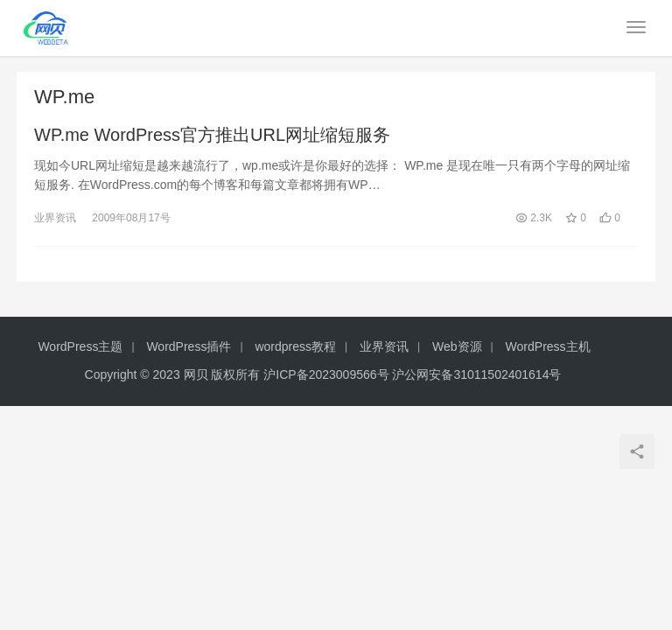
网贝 (196, 374)
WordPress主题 (80, 346)
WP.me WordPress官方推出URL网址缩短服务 (212, 135)
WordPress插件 (189, 346)
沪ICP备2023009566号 (328, 374)
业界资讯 (55, 218)
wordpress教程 (295, 346)
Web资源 (457, 346)
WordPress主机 (548, 346)
